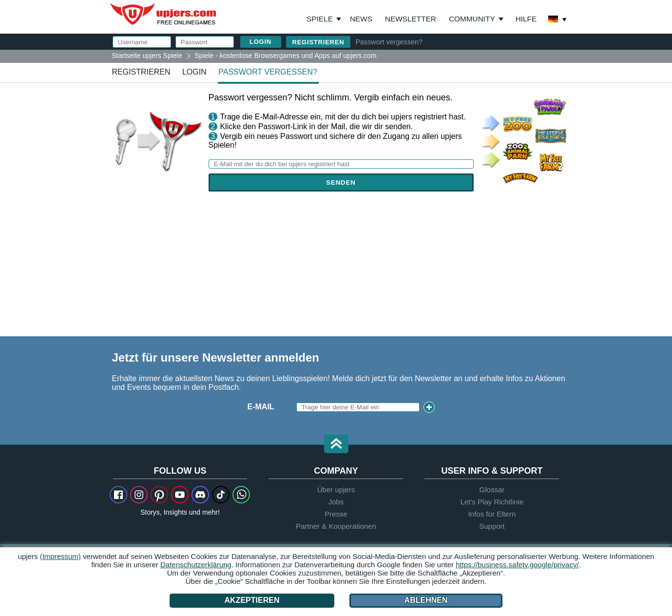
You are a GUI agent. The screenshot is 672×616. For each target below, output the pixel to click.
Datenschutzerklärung (196, 565)
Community (472, 19)
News (361, 19)
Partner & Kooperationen (336, 526)
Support (492, 526)
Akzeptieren (252, 600)
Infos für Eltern (492, 514)
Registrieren (318, 42)
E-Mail (261, 407)
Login (194, 72)
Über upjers (336, 490)
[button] (336, 445)
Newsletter (411, 19)
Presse (336, 514)
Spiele (324, 19)
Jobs (336, 502)
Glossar (492, 490)
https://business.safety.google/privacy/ (517, 565)
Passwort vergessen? (389, 42)
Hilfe (526, 19)
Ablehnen (426, 600)
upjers (164, 14)
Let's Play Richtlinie (492, 502)
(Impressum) (60, 556)
